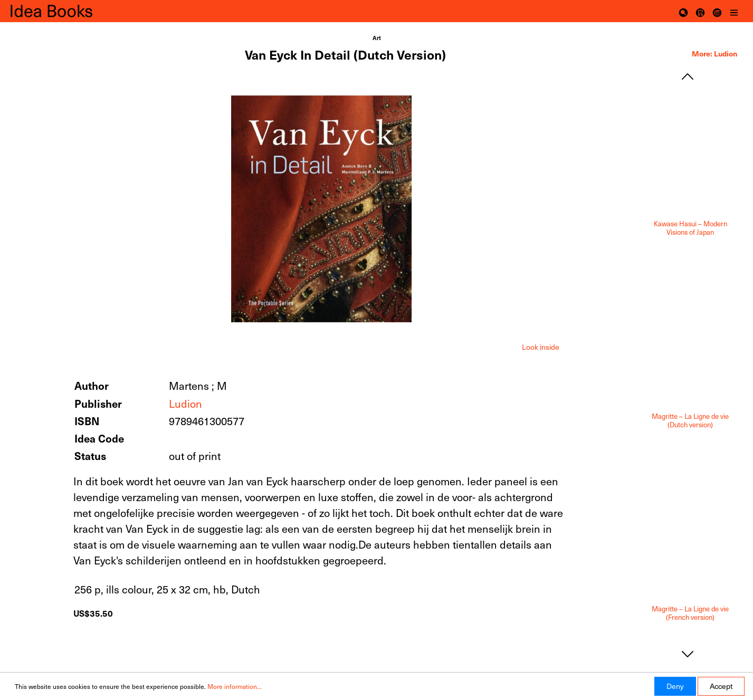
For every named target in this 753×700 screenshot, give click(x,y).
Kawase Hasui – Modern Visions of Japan (690, 228)
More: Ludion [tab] (714, 53)
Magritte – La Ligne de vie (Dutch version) (690, 421)
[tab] (541, 346)
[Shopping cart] (700, 11)
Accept (721, 686)
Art (377, 38)
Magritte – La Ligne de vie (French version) (690, 613)
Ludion (185, 404)
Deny (675, 686)
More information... (235, 686)
